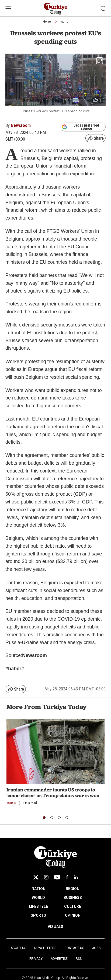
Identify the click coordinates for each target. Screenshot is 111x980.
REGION (73, 889)
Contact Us (74, 948)
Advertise (59, 959)
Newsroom (21, 125)
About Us (18, 948)
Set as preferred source (80, 127)
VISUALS (55, 927)
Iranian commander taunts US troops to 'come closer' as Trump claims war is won (53, 793)
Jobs (96, 948)
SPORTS (38, 915)
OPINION (73, 915)
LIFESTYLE (38, 906)
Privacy (36, 959)
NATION (39, 889)
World (65, 22)
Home (47, 22)
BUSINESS (73, 898)
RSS (79, 959)
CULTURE (73, 906)
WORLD (38, 898)
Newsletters (45, 948)
